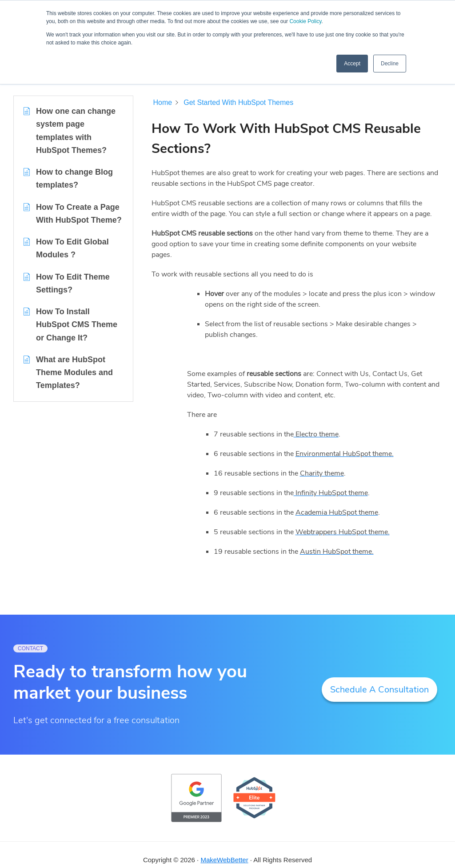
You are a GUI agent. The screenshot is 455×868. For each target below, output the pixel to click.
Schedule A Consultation (379, 690)
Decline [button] (390, 64)
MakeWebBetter (224, 860)
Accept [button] (352, 64)
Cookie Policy (305, 21)
